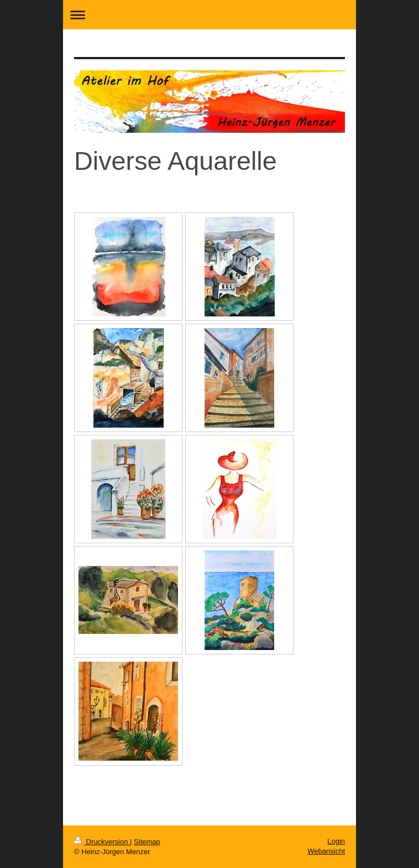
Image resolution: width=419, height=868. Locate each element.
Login (336, 841)
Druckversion (102, 842)
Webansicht (326, 851)
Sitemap (147, 842)
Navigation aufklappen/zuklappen (209, 15)
